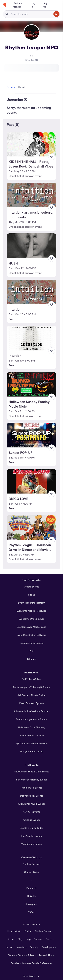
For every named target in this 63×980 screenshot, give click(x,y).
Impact (10, 947)
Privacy (32, 955)
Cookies (15, 963)
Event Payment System (32, 703)
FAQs (32, 651)
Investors (22, 947)
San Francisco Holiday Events (32, 780)
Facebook (32, 888)
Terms (21, 955)
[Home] (5, 5)
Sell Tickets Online (32, 679)
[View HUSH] (32, 246)
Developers (48, 947)
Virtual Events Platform (32, 735)
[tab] (12, 87)
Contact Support (32, 864)
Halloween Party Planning (32, 727)
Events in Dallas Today (32, 828)
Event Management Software (32, 719)
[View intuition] (32, 292)
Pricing (32, 595)
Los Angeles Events (32, 836)
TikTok (32, 912)
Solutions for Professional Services (32, 711)
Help (28, 939)
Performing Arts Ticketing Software (32, 687)
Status (11, 955)
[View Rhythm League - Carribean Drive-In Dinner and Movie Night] (32, 527)
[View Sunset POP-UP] (32, 435)
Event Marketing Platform (32, 603)
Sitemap (32, 659)
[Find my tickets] (18, 5)
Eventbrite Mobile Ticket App (32, 611)
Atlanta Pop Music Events (32, 804)
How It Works (14, 931)
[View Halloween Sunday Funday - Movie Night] (32, 384)
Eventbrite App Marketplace (32, 627)
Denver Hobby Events (32, 796)
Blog (20, 939)
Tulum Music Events (32, 788)
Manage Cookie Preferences (37, 963)
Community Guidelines (32, 643)
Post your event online (32, 751)
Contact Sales (32, 872)
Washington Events (32, 844)
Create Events (32, 587)
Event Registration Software (32, 635)
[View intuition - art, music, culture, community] (32, 195)
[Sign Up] (46, 5)
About (11, 939)
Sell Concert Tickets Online (32, 695)
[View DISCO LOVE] (32, 481)
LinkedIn (32, 896)
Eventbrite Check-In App (32, 619)
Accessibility (45, 955)
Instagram (32, 904)
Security (34, 947)
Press (49, 939)
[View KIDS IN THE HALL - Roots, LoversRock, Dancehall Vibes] (32, 144)
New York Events (32, 812)
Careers (38, 939)
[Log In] (33, 5)
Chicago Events (32, 820)
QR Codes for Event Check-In (32, 743)
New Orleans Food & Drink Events (32, 772)
